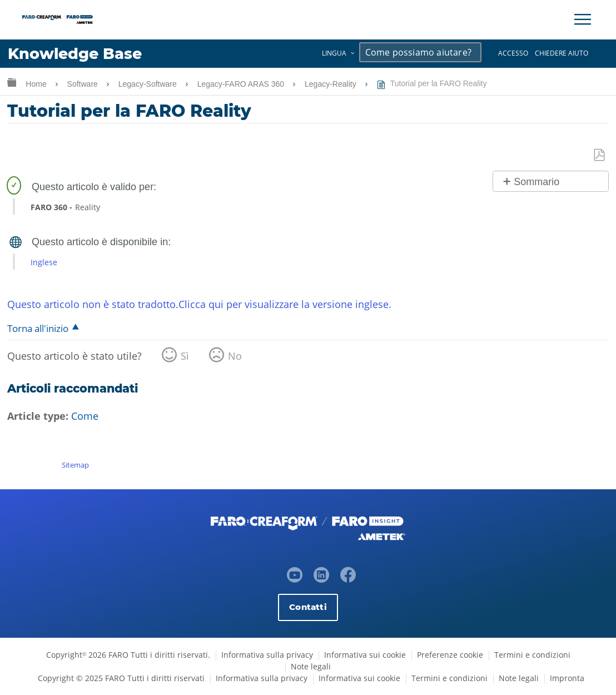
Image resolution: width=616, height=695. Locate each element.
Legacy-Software (149, 84)
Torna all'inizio (38, 328)
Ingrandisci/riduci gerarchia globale (12, 82)
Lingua (334, 53)
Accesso (513, 53)
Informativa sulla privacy (267, 655)
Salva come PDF (600, 155)
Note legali (311, 666)
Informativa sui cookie (365, 655)
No (235, 356)
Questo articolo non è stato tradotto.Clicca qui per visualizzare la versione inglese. (199, 304)
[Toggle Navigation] (583, 19)
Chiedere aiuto (562, 53)
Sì (185, 356)
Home (37, 84)
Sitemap (75, 465)
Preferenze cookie (450, 655)
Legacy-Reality (332, 84)
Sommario (536, 182)
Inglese (44, 262)
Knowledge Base (75, 54)
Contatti (308, 607)
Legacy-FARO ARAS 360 (242, 84)
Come (85, 416)
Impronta (567, 678)
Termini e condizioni (532, 655)
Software (84, 84)
